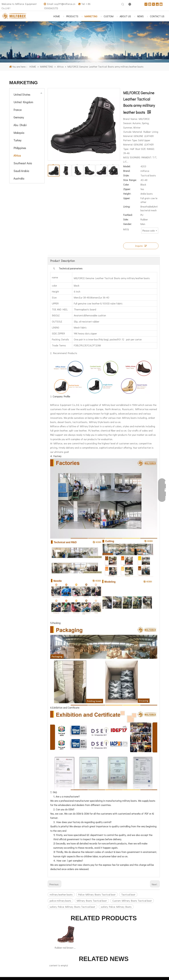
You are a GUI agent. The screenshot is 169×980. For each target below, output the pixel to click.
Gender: (127, 224)
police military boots (60, 901)
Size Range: (130, 180)
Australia (19, 178)
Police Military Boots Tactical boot (97, 894)
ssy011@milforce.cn (65, 4)
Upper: (127, 198)
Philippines (20, 148)
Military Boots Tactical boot (92, 901)
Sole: (126, 219)
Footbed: (128, 215)
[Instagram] (161, 4)
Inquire (141, 246)
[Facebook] (146, 4)
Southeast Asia (23, 163)
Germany (19, 117)
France (17, 110)
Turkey (17, 140)
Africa (17, 156)
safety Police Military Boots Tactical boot (72, 907)
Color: (126, 184)
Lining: (127, 206)
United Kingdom (23, 102)
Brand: (127, 171)
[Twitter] (153, 4)
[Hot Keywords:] (123, 4)
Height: (127, 194)
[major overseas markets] (84, 42)
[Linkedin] (150, 4)
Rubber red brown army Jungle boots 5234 (66, 948)
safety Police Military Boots (116, 907)
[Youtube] (157, 4)
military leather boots (61, 894)
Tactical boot (128, 894)
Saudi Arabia (21, 171)
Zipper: (127, 189)
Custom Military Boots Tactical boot (132, 901)
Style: (126, 175)
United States (22, 95)
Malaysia (19, 133)
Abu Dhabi (20, 125)
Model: (127, 166)
